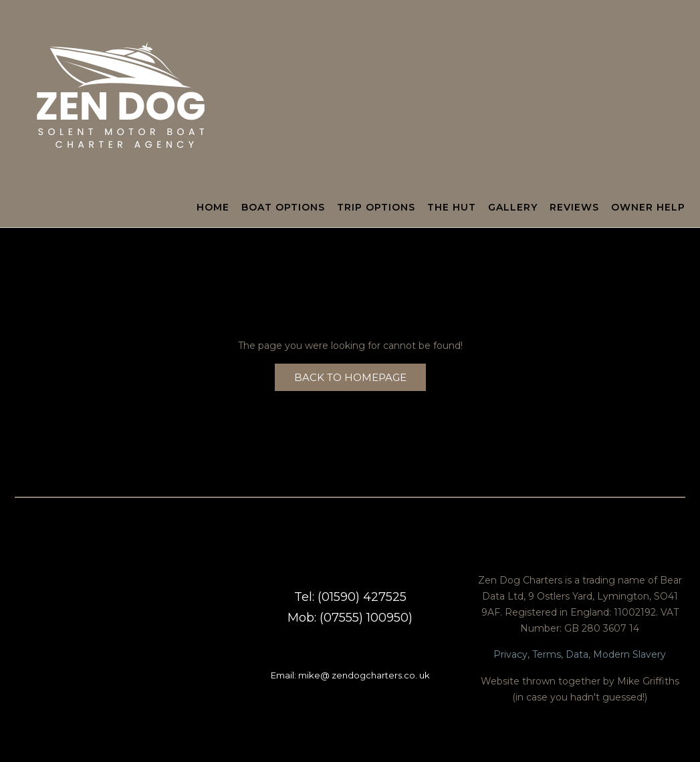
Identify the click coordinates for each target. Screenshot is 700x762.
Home (213, 208)
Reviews (574, 208)
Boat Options (283, 208)
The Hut (452, 208)
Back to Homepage (350, 377)
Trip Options (376, 208)
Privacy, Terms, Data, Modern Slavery (580, 654)
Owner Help (648, 208)
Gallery (513, 208)
